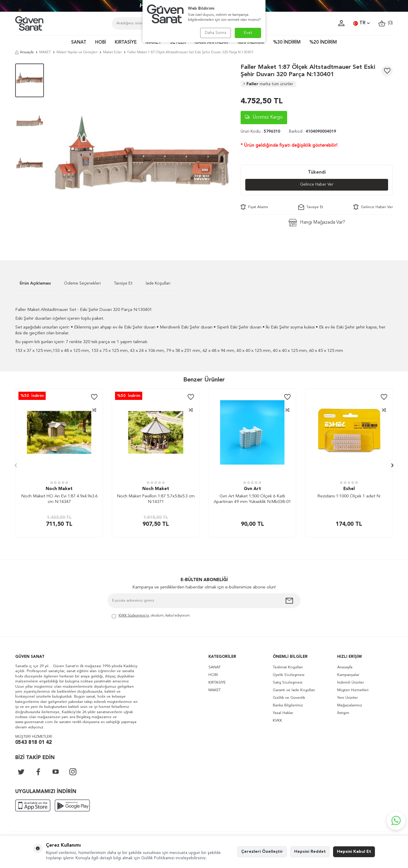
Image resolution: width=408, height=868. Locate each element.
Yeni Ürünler (347, 698)
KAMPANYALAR (211, 43)
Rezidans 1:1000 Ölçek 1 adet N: (349, 496)
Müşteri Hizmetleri (353, 690)
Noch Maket (59, 489)
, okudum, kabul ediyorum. (151, 616)
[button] (16, 465)
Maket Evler (112, 52)
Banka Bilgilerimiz (288, 705)
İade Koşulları (158, 283)
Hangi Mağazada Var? (317, 223)
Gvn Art (252, 489)
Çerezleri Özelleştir (262, 852)
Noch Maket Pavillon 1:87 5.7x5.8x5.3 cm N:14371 (156, 499)
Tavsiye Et (311, 207)
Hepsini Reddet (310, 852)
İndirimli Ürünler (350, 683)
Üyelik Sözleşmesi (289, 675)
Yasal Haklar (283, 713)
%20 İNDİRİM (323, 43)
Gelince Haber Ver (317, 185)
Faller (268, 84)
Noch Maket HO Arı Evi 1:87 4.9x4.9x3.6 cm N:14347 (59, 499)
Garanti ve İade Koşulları (294, 690)
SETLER (178, 43)
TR (361, 23)
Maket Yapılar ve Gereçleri (77, 52)
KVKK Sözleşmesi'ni (134, 616)
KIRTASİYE (126, 43)
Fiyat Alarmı (254, 207)
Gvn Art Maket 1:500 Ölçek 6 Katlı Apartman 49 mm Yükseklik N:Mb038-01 (252, 499)
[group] (142, 153)
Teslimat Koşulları (288, 667)
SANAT (79, 43)
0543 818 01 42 (34, 743)
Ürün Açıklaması (35, 283)
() (386, 23)
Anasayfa (24, 52)
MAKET (153, 43)
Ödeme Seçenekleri (82, 283)
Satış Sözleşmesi (288, 683)
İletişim (343, 713)
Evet (248, 33)
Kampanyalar (348, 675)
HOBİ (101, 43)
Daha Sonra (215, 33)
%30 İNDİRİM (287, 43)
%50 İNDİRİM (251, 43)
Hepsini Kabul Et (354, 852)
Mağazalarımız (350, 705)
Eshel (349, 489)
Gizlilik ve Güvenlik (289, 698)
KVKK (277, 721)
